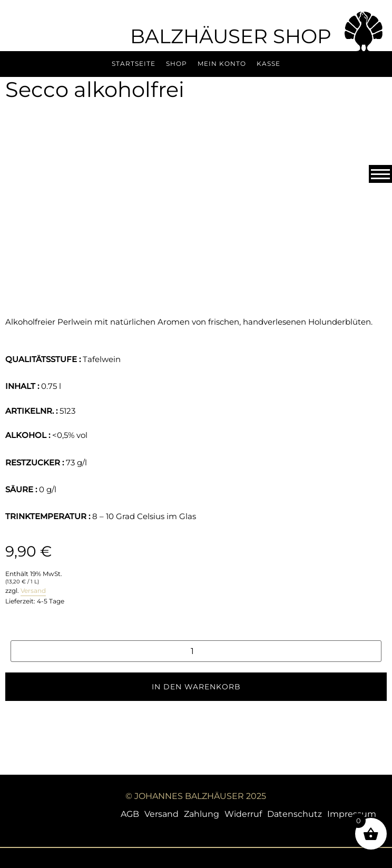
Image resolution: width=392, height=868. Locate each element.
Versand (33, 591)
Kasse (268, 64)
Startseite (134, 64)
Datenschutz (295, 814)
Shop (177, 64)
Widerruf (243, 814)
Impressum (352, 814)
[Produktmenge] (196, 651)
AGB (130, 814)
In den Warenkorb (196, 687)
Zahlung (202, 814)
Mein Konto (222, 64)
